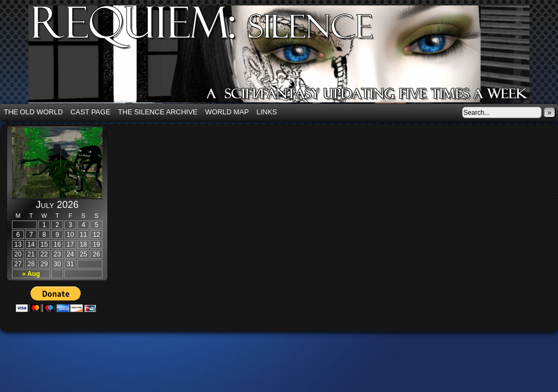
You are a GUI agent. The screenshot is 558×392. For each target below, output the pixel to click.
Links (267, 112)
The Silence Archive (158, 112)
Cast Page (90, 112)
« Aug (31, 274)
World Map (227, 112)
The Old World (33, 112)
